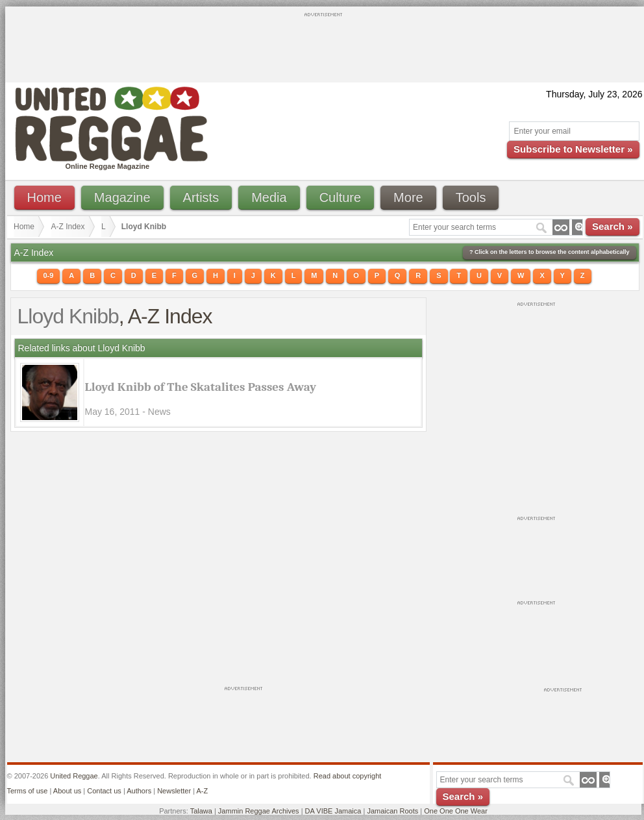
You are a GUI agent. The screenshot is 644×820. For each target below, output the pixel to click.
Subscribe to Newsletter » (573, 149)
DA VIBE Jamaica (333, 811)
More (408, 197)
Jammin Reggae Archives (259, 811)
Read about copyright (348, 776)
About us (67, 791)
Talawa (201, 811)
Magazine (122, 197)
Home (44, 197)
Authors (139, 791)
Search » (613, 226)
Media (269, 197)
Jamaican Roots (392, 811)
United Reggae (74, 776)
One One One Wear (456, 811)
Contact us (104, 791)
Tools (471, 197)
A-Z (202, 791)
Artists (201, 197)
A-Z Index (68, 227)
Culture (340, 197)
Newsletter (174, 791)
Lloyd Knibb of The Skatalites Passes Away (201, 387)
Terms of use (28, 791)
